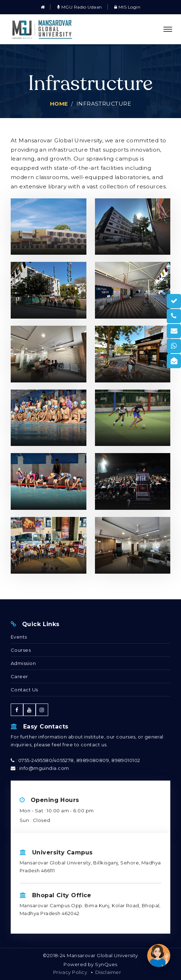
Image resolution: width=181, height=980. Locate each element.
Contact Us (24, 690)
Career (19, 676)
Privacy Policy (70, 972)
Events (19, 637)
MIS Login (127, 7)
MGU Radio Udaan (80, 7)
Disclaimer (108, 972)
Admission (23, 663)
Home (59, 104)
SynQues (106, 964)
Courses (21, 650)
